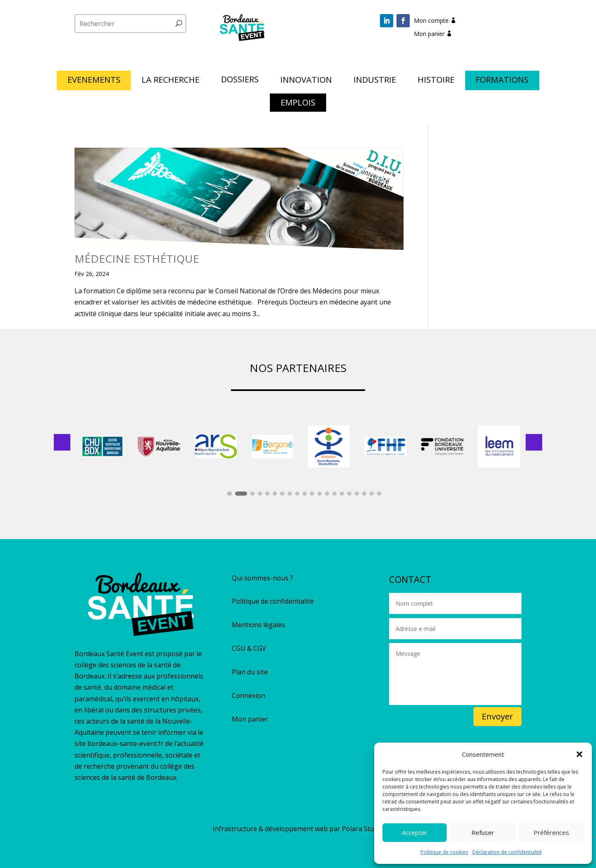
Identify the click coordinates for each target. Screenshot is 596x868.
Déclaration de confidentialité (507, 852)
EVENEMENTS (94, 81)
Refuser (483, 832)
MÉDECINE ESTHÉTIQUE (137, 259)
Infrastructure (235, 829)
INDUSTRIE (375, 81)
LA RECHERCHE (171, 81)
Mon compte (431, 20)
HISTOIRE (436, 81)
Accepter (415, 832)
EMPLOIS (298, 104)
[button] (579, 754)
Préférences (551, 832)
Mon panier (429, 34)
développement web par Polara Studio (324, 829)
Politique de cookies (444, 852)
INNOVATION (306, 81)
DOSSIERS (240, 81)
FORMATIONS (502, 81)
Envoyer (497, 716)
